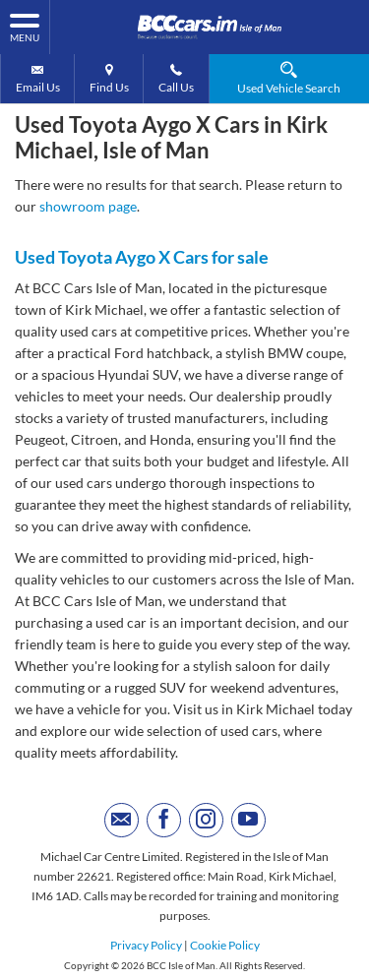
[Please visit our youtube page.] (248, 820)
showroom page (88, 206)
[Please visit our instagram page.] (206, 820)
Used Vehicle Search (289, 78)
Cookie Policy (225, 945)
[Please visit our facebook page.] (164, 820)
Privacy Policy (146, 945)
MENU (25, 27)
